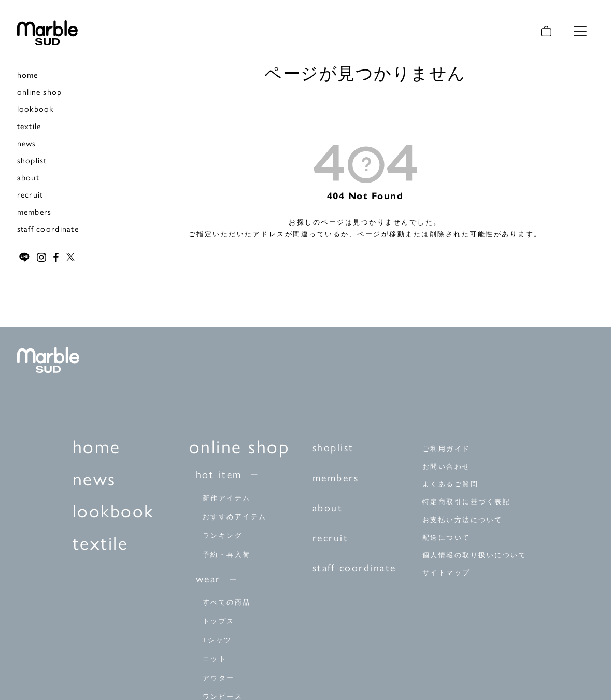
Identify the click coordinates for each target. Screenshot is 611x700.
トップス (219, 620)
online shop (40, 92)
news (27, 143)
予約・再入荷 (227, 554)
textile (29, 126)
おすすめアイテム (235, 516)
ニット (215, 658)
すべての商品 (227, 602)
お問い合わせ (446, 466)
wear (208, 578)
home (28, 74)
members (34, 211)
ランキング (223, 535)
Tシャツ (217, 639)
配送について (446, 537)
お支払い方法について (463, 519)
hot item (219, 473)
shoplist (32, 160)
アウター (219, 677)
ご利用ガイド (446, 449)
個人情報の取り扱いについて (475, 555)
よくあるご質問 (451, 484)
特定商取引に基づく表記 (467, 502)
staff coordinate (48, 228)
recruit (30, 194)
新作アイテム (227, 497)
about (28, 177)
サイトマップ (446, 572)
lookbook (35, 109)
